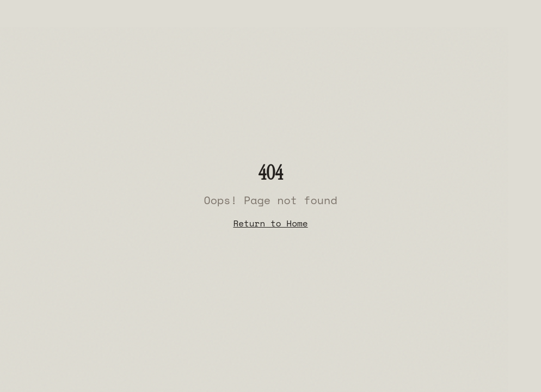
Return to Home (270, 223)
